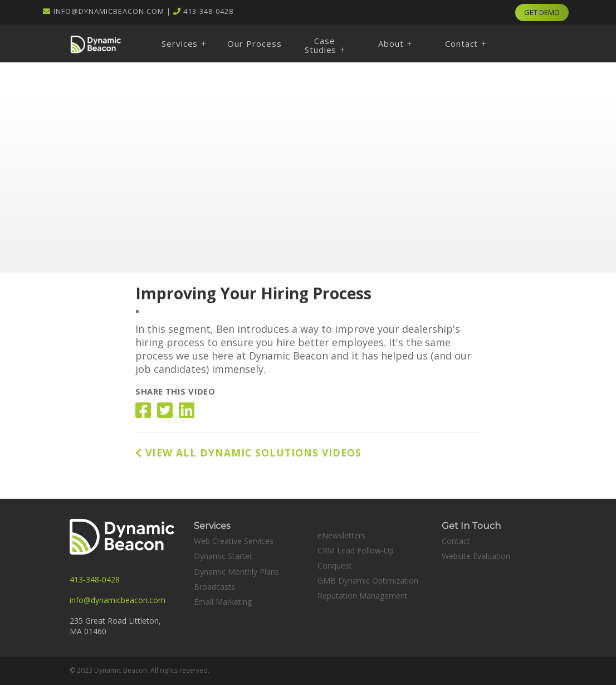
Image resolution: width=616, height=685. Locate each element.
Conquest (335, 565)
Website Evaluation (476, 556)
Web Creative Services (234, 541)
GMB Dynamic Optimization (368, 580)
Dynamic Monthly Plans (236, 572)
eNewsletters (341, 535)
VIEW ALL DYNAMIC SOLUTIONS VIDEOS (248, 453)
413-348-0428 (208, 11)
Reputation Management (363, 596)
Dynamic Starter (223, 556)
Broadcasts (214, 587)
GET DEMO (542, 12)
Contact (456, 541)
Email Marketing (223, 602)
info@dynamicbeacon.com (109, 11)
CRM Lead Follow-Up (356, 550)
